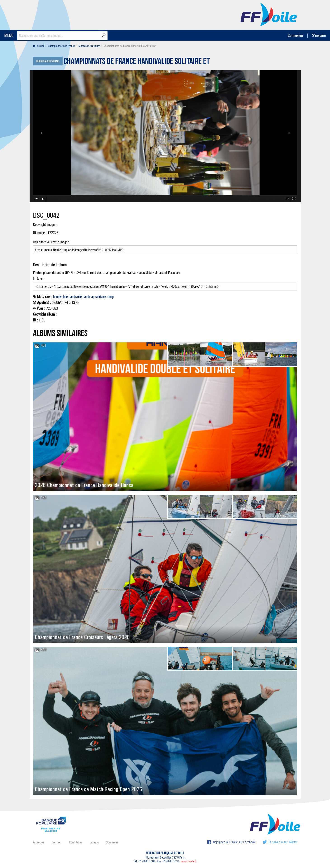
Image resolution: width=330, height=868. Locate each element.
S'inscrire (319, 35)
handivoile (75, 297)
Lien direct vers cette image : (165, 247)
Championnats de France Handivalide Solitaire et (137, 62)
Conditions (76, 842)
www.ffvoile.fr (189, 861)
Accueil (39, 46)
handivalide (60, 297)
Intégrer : (165, 284)
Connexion (295, 35)
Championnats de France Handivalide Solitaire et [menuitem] (130, 46)
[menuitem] (40, 46)
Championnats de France (61, 46)
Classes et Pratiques (89, 46)
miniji (110, 297)
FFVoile (269, 14)
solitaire (101, 297)
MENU (9, 35)
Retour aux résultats (48, 61)
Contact (57, 842)
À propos (39, 842)
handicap (89, 297)
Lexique (94, 842)
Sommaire (112, 842)
